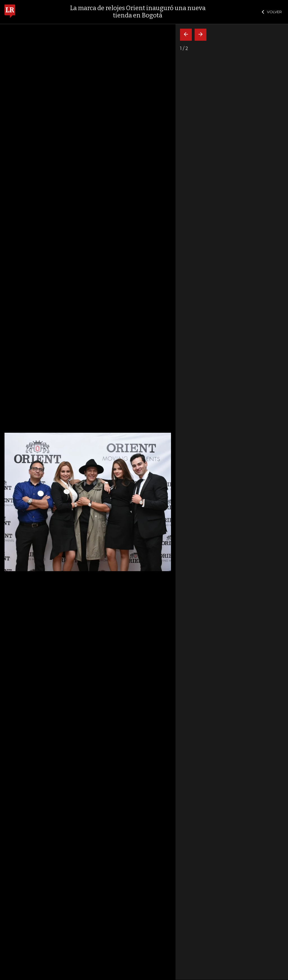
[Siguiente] (201, 35)
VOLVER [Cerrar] (272, 12)
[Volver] (186, 35)
